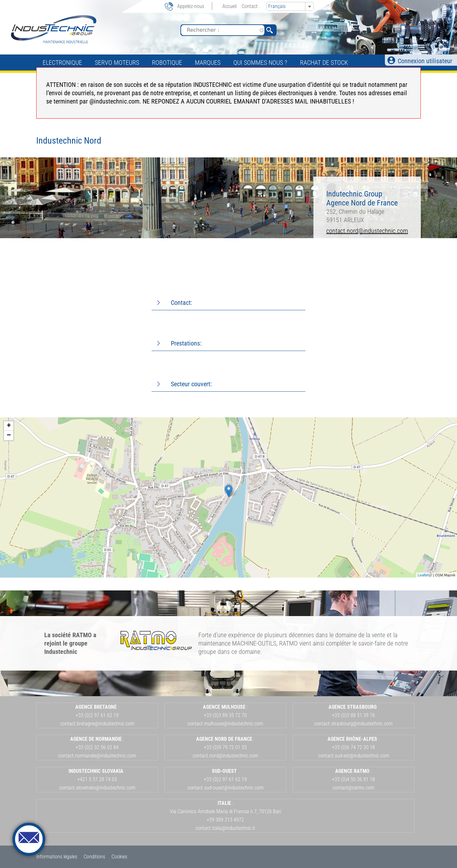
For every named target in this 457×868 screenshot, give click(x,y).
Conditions (94, 857)
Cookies (119, 857)
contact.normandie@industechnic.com (97, 756)
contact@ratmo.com (353, 788)
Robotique (167, 63)
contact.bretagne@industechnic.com (97, 724)
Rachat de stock (324, 63)
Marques (208, 63)
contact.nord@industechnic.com (367, 231)
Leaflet (425, 575)
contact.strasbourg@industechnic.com (353, 724)
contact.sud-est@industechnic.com (354, 756)
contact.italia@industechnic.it (225, 828)
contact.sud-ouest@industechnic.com (225, 788)
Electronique (62, 63)
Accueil (229, 6)
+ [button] (9, 426)
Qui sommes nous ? (260, 63)
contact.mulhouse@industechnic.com (225, 724)
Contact (250, 6)
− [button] (9, 436)
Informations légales (57, 857)
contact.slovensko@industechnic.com (97, 788)
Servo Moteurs (117, 63)
